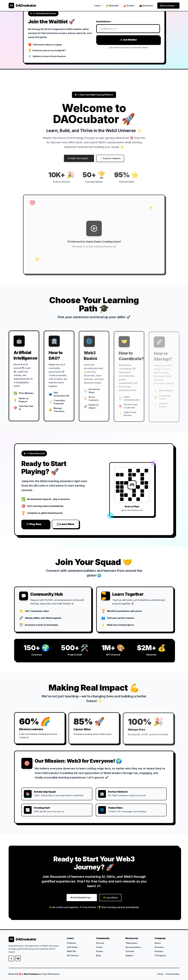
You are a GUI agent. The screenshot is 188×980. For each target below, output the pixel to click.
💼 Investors (146, 6)
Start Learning (168, 6)
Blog (98, 955)
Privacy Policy (173, 974)
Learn (97, 6)
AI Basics (72, 943)
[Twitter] (11, 958)
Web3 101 (71, 951)
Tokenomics (132, 943)
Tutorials (130, 951)
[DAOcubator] (23, 6)
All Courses (73, 955)
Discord (100, 943)
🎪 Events (129, 6)
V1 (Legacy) (160, 955)
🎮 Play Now (35, 524)
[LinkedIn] (18, 958)
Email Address (104, 22)
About (158, 943)
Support (129, 955)
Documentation (133, 947)
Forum (99, 947)
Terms (160, 974)
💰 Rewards (112, 6)
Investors (159, 947)
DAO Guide (72, 947)
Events (100, 951)
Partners (159, 951)
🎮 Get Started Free (82, 899)
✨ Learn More (110, 899)
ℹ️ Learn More (66, 524)
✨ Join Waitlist (128, 40)
